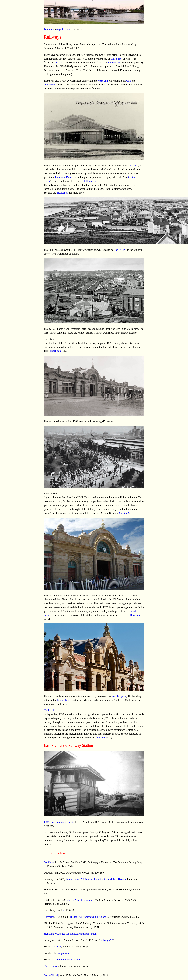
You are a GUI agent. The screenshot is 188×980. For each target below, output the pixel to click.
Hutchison (56, 351)
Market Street (64, 700)
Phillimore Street (92, 181)
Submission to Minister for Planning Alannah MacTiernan (96, 879)
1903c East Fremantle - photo (59, 822)
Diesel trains (50, 966)
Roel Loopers (119, 696)
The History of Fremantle (80, 900)
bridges (58, 947)
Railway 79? (106, 940)
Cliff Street (116, 59)
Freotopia (49, 30)
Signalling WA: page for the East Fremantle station (70, 934)
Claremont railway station (67, 960)
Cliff (129, 81)
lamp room (63, 953)
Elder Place (114, 63)
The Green (59, 63)
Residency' (63, 193)
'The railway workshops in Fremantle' (89, 917)
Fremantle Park (63, 177)
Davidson (135, 615)
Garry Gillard (51, 975)
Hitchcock (49, 710)
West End (103, 81)
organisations (63, 30)
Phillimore (49, 85)
